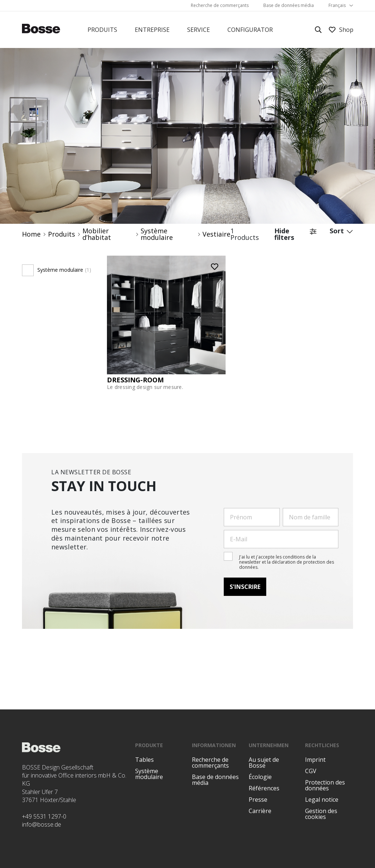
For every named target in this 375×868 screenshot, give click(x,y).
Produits (102, 30)
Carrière (260, 811)
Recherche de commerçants (220, 5)
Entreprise (152, 30)
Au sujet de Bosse (264, 763)
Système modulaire (157, 234)
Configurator (250, 30)
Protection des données (325, 785)
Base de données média (289, 5)
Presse (258, 800)
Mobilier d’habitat (97, 234)
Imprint (315, 760)
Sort (341, 234)
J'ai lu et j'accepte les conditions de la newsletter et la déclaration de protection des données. (287, 562)
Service (198, 30)
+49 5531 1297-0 (44, 816)
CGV (311, 771)
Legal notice (322, 800)
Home (31, 234)
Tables (144, 760)
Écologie (260, 777)
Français (337, 5)
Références (264, 788)
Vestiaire (216, 234)
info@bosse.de (42, 824)
